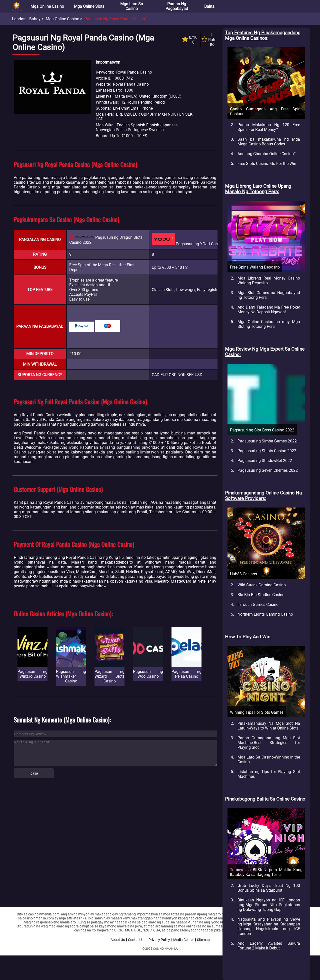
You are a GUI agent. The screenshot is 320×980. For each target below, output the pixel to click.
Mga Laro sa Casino (132, 6)
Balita (209, 6)
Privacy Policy (159, 940)
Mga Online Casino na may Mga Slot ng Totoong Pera (269, 324)
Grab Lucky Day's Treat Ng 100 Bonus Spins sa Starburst (269, 888)
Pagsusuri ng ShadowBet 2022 (265, 461)
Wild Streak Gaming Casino (262, 585)
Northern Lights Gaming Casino (265, 614)
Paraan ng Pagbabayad (177, 6)
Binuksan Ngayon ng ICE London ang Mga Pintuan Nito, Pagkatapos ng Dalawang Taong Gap (269, 905)
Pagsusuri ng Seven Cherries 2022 (268, 470)
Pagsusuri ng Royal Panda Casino (115, 19)
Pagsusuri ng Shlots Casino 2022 (267, 451)
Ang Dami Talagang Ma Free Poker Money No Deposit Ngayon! (269, 310)
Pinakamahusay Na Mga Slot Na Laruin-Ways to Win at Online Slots (269, 726)
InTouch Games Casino (258, 604)
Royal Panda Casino (131, 84)
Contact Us (137, 940)
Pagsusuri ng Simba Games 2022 (267, 441)
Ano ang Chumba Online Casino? (267, 154)
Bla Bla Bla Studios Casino (261, 595)
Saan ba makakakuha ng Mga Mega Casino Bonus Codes (269, 142)
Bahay (35, 19)
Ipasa (34, 773)
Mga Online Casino (47, 6)
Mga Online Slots (89, 6)
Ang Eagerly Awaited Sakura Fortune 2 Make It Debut (269, 946)
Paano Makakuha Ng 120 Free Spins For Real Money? (269, 127)
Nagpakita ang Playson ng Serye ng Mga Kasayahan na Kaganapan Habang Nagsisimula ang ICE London (269, 926)
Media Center (183, 940)
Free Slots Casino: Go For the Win (267, 164)
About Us (118, 940)
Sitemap (203, 940)
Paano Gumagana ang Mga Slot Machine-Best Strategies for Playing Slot (269, 743)
